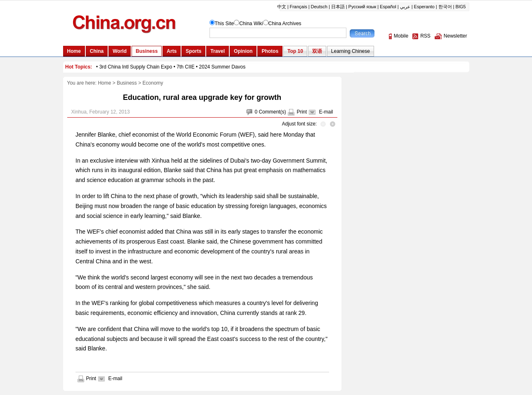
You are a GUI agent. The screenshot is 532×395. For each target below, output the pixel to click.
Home (104, 83)
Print (302, 112)
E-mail (326, 112)
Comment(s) (272, 112)
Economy (153, 83)
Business (127, 83)
